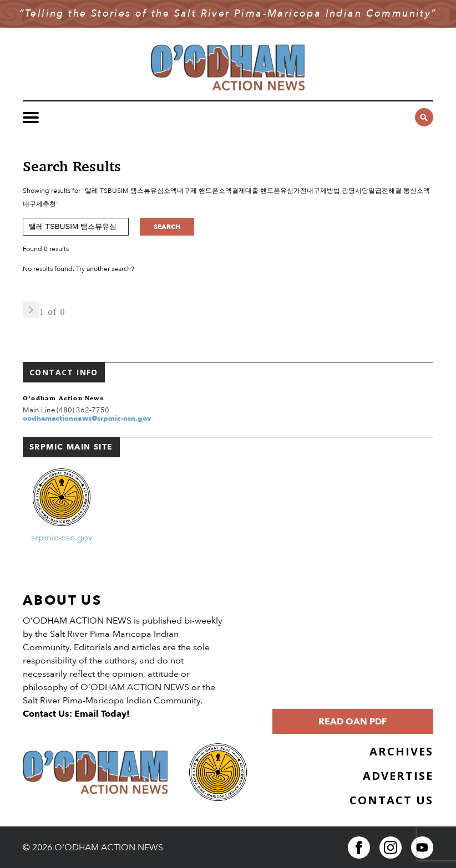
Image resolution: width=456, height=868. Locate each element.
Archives (401, 751)
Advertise (398, 776)
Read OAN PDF (353, 722)
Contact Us (391, 800)
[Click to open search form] (424, 117)
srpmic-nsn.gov (62, 538)
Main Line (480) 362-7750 (66, 410)
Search (167, 227)
